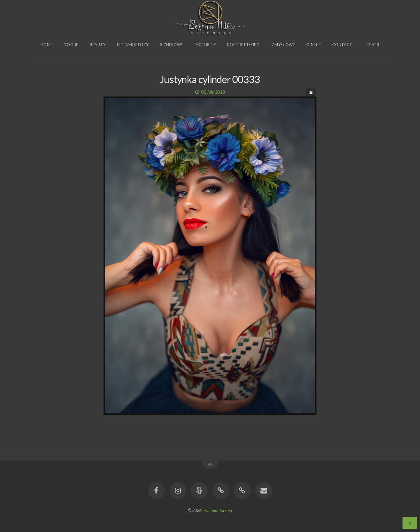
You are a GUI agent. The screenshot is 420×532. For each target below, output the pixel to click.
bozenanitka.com (217, 510)
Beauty (98, 45)
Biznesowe (171, 45)
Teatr (373, 45)
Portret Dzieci (244, 45)
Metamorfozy (133, 45)
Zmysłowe (283, 45)
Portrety (205, 45)
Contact (342, 45)
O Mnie (314, 45)
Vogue (71, 45)
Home (47, 45)
